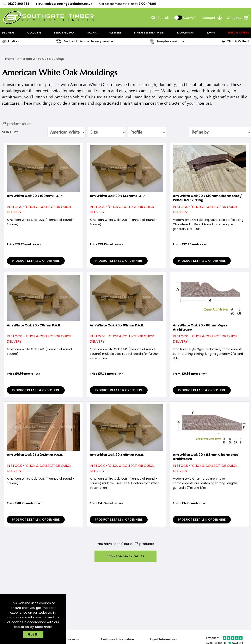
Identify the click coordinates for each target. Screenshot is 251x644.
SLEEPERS (115, 33)
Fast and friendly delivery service (85, 41)
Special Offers (238, 33)
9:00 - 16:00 (147, 4)
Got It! (33, 634)
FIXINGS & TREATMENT (149, 33)
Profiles (11, 41)
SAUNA (92, 33)
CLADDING (34, 33)
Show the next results (125, 556)
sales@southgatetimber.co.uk (69, 4)
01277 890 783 (19, 4)
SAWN (211, 33)
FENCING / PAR (64, 33)
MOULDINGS (185, 33)
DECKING (8, 33)
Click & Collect (235, 41)
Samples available (167, 41)
